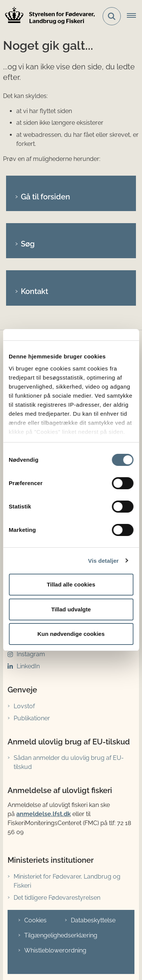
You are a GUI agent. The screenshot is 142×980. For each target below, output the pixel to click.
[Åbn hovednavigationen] (134, 16)
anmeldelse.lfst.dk (44, 814)
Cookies (35, 920)
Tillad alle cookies (71, 584)
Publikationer (32, 718)
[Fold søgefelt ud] (112, 16)
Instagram (31, 654)
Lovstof (24, 706)
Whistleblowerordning (55, 950)
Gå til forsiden (45, 197)
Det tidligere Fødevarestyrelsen (57, 898)
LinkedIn (28, 666)
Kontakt (34, 291)
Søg (28, 244)
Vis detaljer (104, 561)
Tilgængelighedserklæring (61, 935)
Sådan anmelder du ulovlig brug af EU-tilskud (69, 762)
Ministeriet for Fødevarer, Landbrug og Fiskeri (67, 881)
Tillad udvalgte (71, 609)
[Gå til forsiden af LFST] (48, 16)
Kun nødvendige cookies (71, 634)
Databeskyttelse (93, 920)
